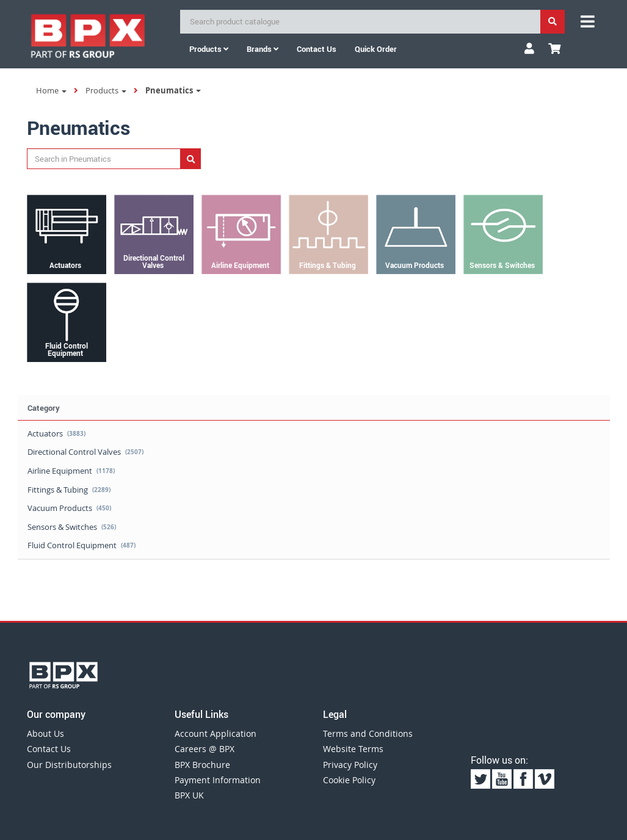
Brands (263, 49)
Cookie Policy (349, 780)
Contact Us (49, 749)
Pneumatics (173, 90)
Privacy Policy (350, 765)
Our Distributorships (69, 765)
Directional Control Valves (85, 452)
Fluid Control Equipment (82, 545)
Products (209, 49)
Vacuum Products (69, 508)
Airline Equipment (71, 471)
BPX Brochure (202, 765)
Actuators (56, 433)
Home (51, 90)
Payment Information (218, 780)
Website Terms (353, 749)
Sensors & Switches (72, 527)
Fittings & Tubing (69, 490)
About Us (45, 733)
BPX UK (189, 795)
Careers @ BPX (205, 749)
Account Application (216, 733)
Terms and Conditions (368, 733)
